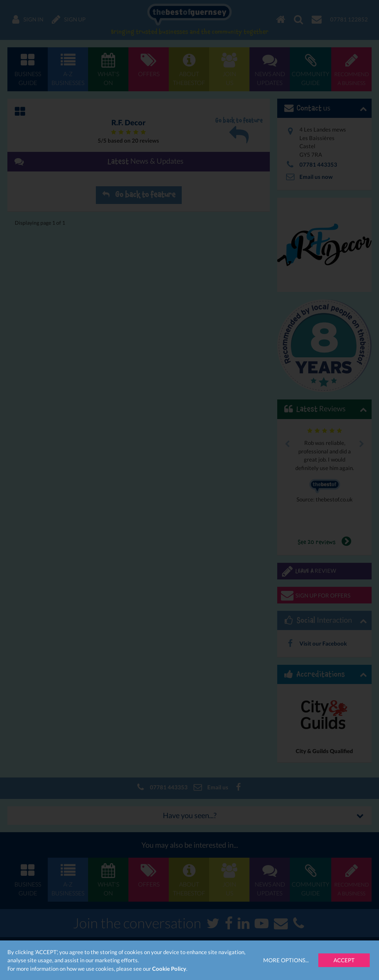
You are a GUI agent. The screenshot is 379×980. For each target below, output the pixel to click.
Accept (344, 960)
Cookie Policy (169, 969)
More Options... (286, 960)
